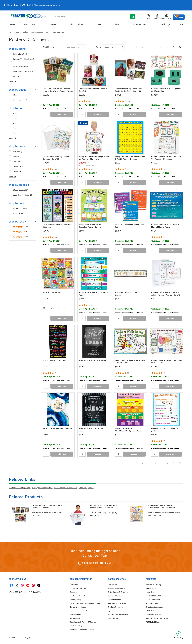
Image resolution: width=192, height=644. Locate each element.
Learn (99, 24)
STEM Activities (152, 611)
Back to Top (179, 635)
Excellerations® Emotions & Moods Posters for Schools (47, 506)
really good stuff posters (42, 488)
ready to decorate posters (20, 488)
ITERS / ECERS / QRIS (154, 596)
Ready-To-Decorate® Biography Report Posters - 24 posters (104, 506)
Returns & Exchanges (116, 596)
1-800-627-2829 (90, 563)
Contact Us (112, 585)
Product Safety (76, 626)
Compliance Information (80, 611)
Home (11, 32)
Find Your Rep (113, 618)
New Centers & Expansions (157, 618)
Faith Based (151, 588)
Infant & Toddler (76, 24)
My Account (112, 611)
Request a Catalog (153, 585)
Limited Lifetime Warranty (81, 596)
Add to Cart (62, 114)
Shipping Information (116, 588)
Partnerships (75, 615)
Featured (12, 24)
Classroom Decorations (39, 32)
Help (148, 17)
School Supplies (139, 24)
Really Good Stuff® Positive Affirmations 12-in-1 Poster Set (162, 506)
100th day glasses (86, 488)
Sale (182, 24)
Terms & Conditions (78, 607)
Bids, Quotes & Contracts (118, 615)
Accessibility (75, 618)
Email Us (110, 563)
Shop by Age (165, 24)
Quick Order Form (153, 600)
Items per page (69, 47)
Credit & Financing (115, 607)
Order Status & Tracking (118, 592)
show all (12, 81)
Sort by (99, 47)
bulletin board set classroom (65, 488)
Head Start (150, 592)
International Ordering (117, 603)
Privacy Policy (76, 600)
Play (117, 24)
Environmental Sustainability (82, 630)
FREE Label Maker (153, 622)
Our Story (74, 585)
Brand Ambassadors (154, 607)
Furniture (52, 24)
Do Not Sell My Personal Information (85, 603)
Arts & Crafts (29, 24)
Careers (73, 592)
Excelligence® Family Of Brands (83, 622)
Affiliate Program (153, 603)
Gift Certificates (114, 600)
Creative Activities (153, 615)
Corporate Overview (78, 588)
